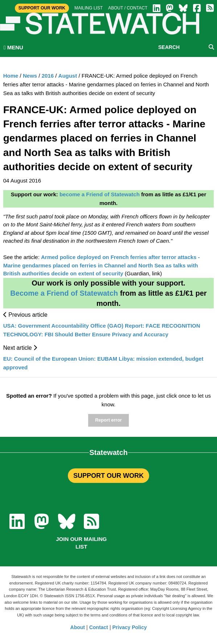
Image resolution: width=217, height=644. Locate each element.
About (78, 627)
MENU (13, 47)
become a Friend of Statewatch (100, 194)
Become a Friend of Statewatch (64, 293)
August (68, 76)
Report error (108, 420)
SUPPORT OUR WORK (108, 476)
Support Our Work (42, 8)
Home (11, 76)
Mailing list (89, 8)
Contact (99, 627)
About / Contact (128, 8)
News (30, 76)
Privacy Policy (130, 627)
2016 (48, 76)
